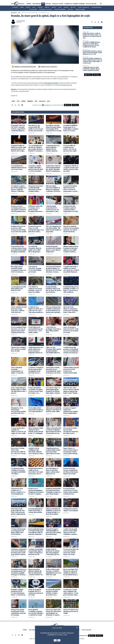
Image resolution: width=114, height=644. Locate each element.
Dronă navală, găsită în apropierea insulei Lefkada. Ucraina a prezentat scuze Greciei (53, 592)
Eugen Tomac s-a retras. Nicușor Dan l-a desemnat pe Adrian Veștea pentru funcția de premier (71, 451)
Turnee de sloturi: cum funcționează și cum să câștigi (71, 611)
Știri (43, 4)
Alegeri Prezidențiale (60, 9)
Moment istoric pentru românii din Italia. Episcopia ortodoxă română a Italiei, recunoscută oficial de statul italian (36, 189)
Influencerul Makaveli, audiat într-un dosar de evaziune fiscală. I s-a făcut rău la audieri (53, 511)
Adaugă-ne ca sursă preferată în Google (25, 67)
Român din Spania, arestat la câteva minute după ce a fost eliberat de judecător (54, 249)
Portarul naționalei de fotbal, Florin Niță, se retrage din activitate (35, 511)
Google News (48, 105)
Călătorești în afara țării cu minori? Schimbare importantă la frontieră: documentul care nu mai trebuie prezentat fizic (53, 431)
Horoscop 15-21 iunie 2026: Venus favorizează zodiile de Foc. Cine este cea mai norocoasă (18, 451)
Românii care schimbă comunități (75, 4)
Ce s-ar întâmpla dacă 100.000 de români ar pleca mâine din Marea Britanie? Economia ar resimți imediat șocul (36, 148)
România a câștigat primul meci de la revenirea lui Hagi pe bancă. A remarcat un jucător (18, 592)
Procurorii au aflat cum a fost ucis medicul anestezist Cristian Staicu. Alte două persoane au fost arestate (71, 552)
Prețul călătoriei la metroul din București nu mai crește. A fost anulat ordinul (35, 330)
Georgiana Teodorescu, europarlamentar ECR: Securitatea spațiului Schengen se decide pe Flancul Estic (19, 572)
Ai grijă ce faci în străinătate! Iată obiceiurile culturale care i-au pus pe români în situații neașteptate (36, 451)
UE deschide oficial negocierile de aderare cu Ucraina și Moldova (36, 410)
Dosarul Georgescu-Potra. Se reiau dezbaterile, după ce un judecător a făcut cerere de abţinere (36, 229)
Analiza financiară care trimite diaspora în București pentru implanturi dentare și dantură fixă (36, 350)
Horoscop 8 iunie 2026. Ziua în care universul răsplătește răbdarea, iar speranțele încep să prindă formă (71, 572)
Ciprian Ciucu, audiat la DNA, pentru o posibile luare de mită (18, 349)
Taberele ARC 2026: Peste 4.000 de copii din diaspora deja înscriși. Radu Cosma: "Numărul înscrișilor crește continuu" (71, 390)
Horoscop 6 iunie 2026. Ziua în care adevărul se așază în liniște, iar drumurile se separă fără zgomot (54, 612)
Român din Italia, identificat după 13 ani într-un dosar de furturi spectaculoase (53, 289)
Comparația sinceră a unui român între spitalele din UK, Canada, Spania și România (53, 148)
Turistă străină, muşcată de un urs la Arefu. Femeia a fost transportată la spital (71, 370)
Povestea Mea (33, 9)
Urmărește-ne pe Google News (49, 67)
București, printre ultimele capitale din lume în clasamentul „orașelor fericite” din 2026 (36, 572)
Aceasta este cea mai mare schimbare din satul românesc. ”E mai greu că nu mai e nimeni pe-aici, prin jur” (71, 592)
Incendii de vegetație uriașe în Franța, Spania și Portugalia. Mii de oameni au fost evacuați (54, 128)
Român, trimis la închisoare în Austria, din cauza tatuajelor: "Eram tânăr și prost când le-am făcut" (53, 552)
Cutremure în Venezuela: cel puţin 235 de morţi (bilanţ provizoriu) (35, 269)
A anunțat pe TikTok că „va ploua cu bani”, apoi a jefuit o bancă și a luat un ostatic (71, 168)
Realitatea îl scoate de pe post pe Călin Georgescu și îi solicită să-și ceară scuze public (19, 229)
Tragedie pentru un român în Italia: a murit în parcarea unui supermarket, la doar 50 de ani (53, 451)
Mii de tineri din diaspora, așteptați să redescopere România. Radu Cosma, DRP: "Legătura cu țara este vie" (71, 310)
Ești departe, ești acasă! (46, 9)
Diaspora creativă (58, 4)
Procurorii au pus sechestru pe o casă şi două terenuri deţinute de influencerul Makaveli (71, 491)
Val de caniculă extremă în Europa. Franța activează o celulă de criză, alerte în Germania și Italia (19, 310)
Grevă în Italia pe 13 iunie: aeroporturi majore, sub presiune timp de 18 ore (53, 471)
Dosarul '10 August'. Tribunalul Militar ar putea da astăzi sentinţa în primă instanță (53, 532)
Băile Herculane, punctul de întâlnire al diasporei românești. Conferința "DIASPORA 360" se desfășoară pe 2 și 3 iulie (54, 189)
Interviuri (70, 9)
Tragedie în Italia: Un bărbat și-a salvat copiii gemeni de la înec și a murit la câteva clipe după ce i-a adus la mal (19, 148)
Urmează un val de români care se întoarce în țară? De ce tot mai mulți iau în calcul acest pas (18, 491)
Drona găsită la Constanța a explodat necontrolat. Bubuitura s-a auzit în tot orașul (36, 612)
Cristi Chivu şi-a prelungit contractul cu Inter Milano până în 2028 (53, 330)
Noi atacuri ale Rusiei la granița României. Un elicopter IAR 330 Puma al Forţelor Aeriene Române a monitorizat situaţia (54, 269)
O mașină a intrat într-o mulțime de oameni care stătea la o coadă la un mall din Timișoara (71, 269)
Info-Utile (73, 7)
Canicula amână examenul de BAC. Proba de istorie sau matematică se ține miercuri (52, 209)
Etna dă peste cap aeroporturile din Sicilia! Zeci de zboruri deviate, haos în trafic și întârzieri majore (36, 128)
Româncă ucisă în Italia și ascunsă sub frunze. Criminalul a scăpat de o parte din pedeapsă (54, 491)
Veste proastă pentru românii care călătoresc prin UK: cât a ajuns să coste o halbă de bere (19, 431)
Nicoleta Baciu (21, 21)
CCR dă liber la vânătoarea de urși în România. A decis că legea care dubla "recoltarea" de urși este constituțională (35, 289)
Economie (15, 7)
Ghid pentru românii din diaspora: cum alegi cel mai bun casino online (54, 410)
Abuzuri (54, 7)
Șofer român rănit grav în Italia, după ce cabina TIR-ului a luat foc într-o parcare (19, 390)
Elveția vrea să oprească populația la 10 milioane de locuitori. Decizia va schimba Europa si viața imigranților (36, 491)
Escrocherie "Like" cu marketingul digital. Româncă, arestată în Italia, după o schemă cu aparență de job (54, 390)
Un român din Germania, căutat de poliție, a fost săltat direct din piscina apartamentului (35, 249)
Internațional (36, 4)
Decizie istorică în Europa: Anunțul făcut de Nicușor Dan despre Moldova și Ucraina (71, 471)
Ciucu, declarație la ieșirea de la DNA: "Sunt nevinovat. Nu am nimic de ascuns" (71, 330)
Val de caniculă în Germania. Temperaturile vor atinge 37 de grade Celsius (17, 370)
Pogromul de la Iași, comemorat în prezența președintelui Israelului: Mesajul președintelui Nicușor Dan (19, 249)
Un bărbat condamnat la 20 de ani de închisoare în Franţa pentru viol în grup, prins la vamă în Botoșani (19, 552)
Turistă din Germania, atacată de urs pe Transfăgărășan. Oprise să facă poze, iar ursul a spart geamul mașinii (53, 370)
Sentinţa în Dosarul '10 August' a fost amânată (71, 510)
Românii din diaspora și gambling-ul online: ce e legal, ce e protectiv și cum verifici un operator (71, 289)
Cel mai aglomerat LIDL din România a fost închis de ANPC (19, 289)
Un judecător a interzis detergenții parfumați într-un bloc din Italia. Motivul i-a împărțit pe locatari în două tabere (53, 168)
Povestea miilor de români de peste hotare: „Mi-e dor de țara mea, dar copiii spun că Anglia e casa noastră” (70, 148)
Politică (29, 4)
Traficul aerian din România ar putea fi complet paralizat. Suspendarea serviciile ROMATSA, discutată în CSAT (71, 209)
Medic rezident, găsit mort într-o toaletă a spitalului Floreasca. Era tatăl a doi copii (54, 572)
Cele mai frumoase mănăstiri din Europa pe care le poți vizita (19, 168)
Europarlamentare (96, 7)
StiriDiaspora (14, 13)
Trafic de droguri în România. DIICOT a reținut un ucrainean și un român (36, 592)
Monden (28, 7)
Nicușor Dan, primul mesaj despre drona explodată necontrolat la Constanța (18, 612)
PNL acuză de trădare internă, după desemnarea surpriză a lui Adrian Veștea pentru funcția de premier (71, 431)
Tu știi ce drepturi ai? (83, 7)
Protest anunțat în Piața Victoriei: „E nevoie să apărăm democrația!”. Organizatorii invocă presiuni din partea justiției (19, 330)
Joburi (22, 7)
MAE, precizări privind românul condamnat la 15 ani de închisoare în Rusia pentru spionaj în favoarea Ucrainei (53, 310)
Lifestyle (48, 4)
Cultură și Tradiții (80, 9)
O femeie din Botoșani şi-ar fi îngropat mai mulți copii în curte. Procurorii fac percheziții (18, 532)
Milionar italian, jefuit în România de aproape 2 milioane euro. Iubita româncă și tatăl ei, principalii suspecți (71, 249)
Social (60, 7)
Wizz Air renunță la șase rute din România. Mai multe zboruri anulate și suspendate (54, 229)
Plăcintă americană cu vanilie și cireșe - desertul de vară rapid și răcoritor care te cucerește (36, 471)
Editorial (66, 7)
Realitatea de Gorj (67, 85)
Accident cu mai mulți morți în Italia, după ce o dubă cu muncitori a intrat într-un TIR (36, 552)
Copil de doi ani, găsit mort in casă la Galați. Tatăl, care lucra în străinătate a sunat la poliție (70, 532)
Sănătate (47, 7)
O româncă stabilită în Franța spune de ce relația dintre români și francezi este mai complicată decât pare (71, 128)
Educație (40, 7)
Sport (34, 7)
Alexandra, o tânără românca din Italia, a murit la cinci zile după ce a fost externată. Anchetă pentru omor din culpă (36, 168)
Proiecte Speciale (91, 4)
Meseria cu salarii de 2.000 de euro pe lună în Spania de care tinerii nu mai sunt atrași (71, 229)
